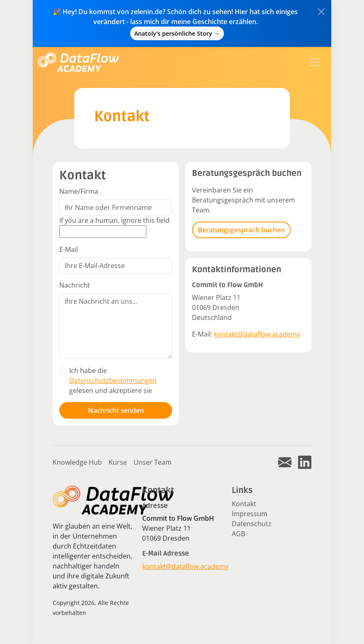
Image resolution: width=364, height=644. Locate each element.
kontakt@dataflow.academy (257, 334)
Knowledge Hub (77, 462)
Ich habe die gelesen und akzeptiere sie (113, 381)
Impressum (250, 514)
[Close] (321, 12)
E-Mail (69, 249)
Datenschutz (252, 524)
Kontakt (244, 504)
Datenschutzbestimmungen (113, 381)
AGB (238, 534)
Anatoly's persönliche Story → (177, 33)
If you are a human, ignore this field (114, 220)
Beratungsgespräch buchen (241, 230)
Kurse (118, 462)
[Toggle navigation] (315, 62)
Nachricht (75, 285)
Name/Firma (79, 191)
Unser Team (153, 462)
